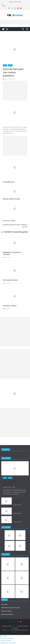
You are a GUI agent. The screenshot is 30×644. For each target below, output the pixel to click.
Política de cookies (6, 611)
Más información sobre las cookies (11, 608)
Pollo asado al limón (10, 280)
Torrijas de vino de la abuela (19, 510)
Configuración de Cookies (8, 643)
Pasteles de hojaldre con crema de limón (20, 519)
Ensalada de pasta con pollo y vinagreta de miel (16, 226)
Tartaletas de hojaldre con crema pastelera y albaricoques (20, 501)
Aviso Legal (4, 604)
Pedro (14, 487)
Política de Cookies (6, 641)
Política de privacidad (7, 614)
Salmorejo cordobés (8, 221)
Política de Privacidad (6, 638)
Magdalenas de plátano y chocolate (12, 253)
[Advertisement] (15, 91)
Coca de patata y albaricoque (10, 483)
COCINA (5, 65)
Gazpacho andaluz (10, 306)
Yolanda (14, 79)
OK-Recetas (6, 450)
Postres (10, 65)
